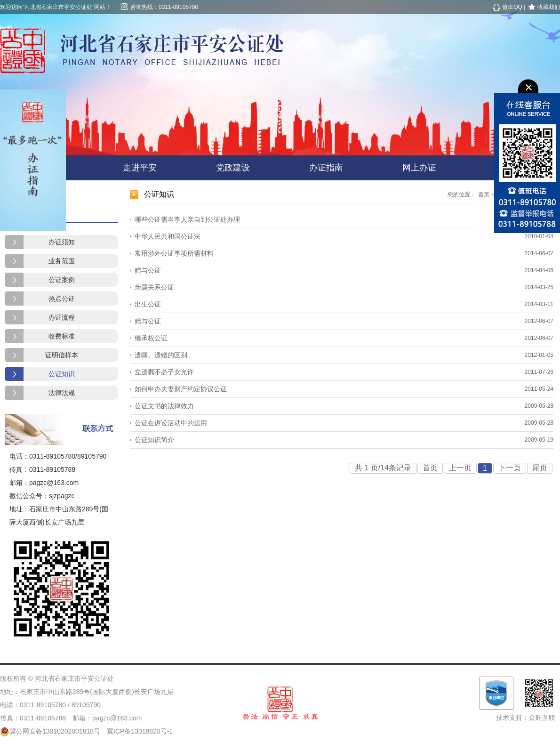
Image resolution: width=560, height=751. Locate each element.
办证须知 (62, 242)
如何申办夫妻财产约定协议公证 (181, 389)
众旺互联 (542, 718)
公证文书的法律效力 (164, 406)
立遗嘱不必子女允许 (164, 372)
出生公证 (148, 304)
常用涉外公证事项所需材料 (174, 253)
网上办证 (419, 168)
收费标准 (62, 336)
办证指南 (326, 168)
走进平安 (140, 168)
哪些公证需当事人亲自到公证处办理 (187, 219)
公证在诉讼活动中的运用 (171, 423)
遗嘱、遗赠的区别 (161, 355)
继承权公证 (151, 338)
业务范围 (62, 261)
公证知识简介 (154, 440)
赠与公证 (148, 270)
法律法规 (62, 393)
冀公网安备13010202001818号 (50, 731)
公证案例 (62, 280)
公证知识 (62, 374)
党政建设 (233, 168)
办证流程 (62, 317)
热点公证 (62, 299)
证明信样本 (62, 355)
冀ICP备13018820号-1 (140, 731)
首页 (484, 194)
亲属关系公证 (154, 287)
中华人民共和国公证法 (168, 236)
